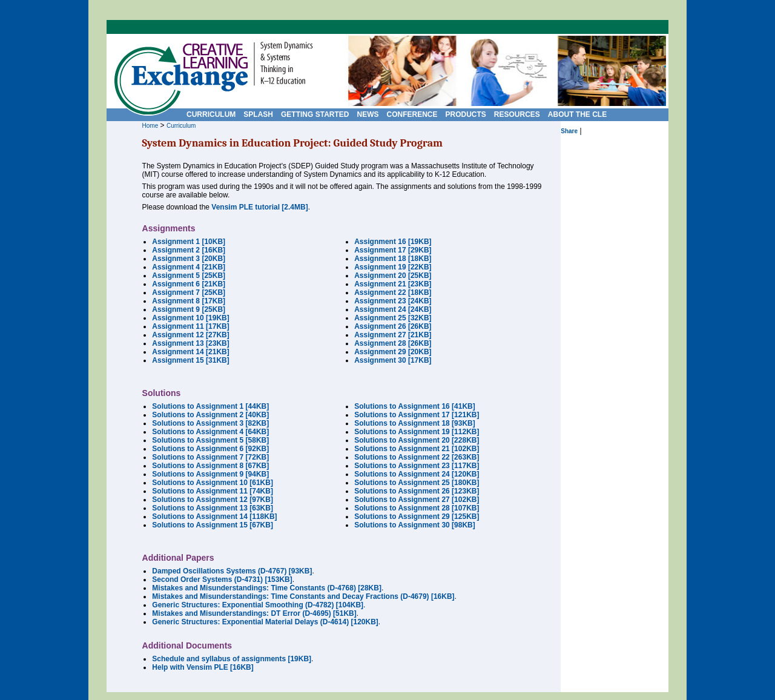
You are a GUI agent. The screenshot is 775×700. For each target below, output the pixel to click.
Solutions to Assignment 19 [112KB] (417, 432)
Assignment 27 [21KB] (393, 335)
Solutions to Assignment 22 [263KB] (417, 457)
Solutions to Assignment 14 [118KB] (214, 517)
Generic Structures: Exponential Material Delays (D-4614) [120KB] (265, 622)
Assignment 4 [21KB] (189, 267)
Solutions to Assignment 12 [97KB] (213, 500)
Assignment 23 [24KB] (393, 301)
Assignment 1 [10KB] (189, 242)
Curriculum (181, 126)
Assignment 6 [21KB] (189, 284)
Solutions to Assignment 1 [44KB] (210, 406)
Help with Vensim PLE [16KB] (203, 667)
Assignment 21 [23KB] (393, 284)
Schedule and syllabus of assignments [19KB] (232, 659)
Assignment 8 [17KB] (189, 301)
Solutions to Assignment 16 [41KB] (415, 406)
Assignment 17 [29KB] (393, 250)
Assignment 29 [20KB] (393, 352)
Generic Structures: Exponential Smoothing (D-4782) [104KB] (258, 605)
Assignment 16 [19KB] (393, 242)
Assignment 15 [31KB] (190, 360)
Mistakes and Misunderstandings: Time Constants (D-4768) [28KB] (267, 588)
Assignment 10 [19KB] (190, 318)
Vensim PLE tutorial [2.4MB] (259, 207)
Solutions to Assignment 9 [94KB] (210, 474)
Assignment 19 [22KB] (393, 267)
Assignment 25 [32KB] (393, 318)
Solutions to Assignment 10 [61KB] (213, 483)
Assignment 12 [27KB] (190, 335)
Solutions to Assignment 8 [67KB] (210, 466)
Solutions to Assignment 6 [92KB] (210, 449)
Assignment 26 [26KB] (393, 326)
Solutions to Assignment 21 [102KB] (417, 449)
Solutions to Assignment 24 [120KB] (417, 474)
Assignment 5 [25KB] (189, 276)
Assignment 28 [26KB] (393, 343)
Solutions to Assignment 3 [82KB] (210, 423)
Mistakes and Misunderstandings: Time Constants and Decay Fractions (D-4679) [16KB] (303, 596)
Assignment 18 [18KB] (393, 259)
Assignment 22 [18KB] (393, 292)
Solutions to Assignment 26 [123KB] (417, 491)
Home (150, 126)
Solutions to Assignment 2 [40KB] (210, 415)
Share (569, 131)
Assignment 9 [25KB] (189, 309)
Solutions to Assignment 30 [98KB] (415, 525)
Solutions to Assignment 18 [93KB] (415, 423)
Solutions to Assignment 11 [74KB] (213, 491)
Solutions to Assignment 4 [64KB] (210, 432)
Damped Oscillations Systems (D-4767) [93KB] (232, 571)
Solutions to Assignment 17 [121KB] (417, 415)
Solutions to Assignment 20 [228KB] (417, 440)
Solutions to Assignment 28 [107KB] (417, 508)
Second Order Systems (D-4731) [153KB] (222, 579)
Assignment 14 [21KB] (190, 352)
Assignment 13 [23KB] (190, 343)
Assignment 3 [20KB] (189, 259)
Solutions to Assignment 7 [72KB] (210, 457)
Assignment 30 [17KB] (393, 360)
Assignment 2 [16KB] (189, 250)
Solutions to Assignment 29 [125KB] (417, 517)
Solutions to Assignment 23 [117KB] (417, 466)
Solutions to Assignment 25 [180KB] (417, 483)
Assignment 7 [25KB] (189, 292)
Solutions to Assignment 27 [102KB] (417, 500)
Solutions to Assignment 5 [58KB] (210, 440)
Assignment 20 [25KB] (393, 276)
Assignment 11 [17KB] (190, 326)
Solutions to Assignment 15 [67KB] (213, 525)
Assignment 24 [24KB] (393, 309)
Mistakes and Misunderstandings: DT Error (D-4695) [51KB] (254, 613)
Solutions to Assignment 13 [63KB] (213, 508)
